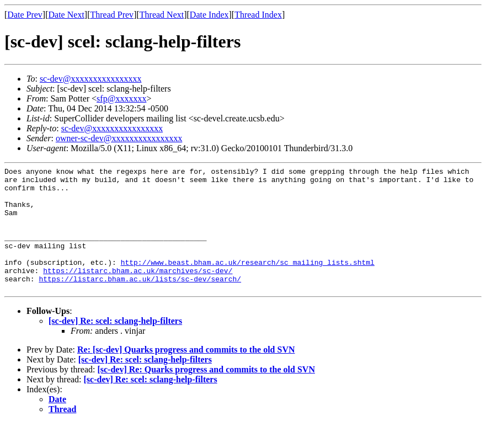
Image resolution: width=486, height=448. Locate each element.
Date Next (66, 15)
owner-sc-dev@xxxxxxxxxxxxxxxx (119, 138)
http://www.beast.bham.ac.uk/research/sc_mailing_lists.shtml (248, 282)
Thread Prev (112, 15)
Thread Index (258, 15)
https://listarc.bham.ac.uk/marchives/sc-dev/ (138, 292)
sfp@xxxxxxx (121, 98)
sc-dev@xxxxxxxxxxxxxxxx (91, 79)
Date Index (209, 15)
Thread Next (162, 15)
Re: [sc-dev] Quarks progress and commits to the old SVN (186, 374)
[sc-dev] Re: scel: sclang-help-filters (115, 346)
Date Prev (25, 15)
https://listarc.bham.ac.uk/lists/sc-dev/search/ (140, 302)
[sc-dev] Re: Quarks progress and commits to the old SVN (206, 394)
